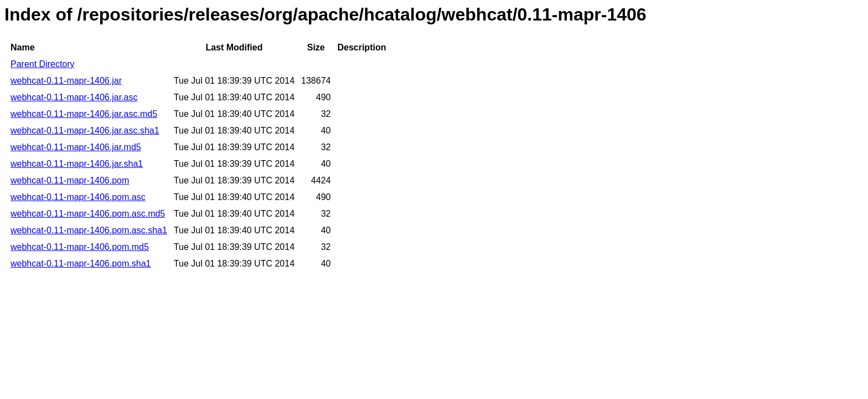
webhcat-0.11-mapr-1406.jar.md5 (76, 147)
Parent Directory (43, 64)
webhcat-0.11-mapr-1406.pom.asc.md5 (88, 214)
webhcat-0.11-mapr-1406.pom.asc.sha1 (89, 230)
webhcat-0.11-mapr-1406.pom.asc (78, 197)
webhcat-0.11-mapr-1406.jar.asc (74, 97)
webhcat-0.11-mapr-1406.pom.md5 (80, 247)
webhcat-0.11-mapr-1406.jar (66, 81)
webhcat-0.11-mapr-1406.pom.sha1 (81, 264)
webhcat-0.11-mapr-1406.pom (70, 180)
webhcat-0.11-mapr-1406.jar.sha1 (77, 164)
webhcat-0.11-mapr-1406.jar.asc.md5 (84, 114)
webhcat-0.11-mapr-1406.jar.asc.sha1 (85, 131)
